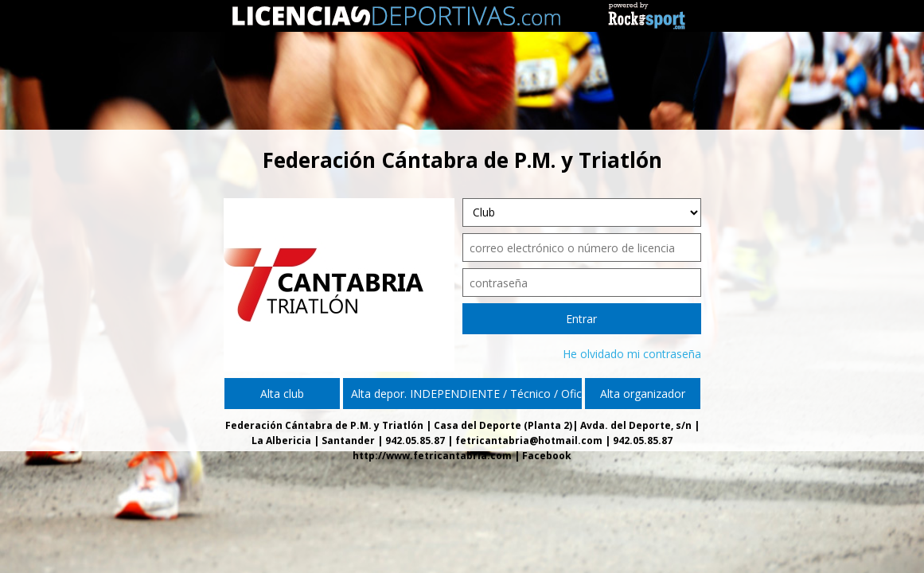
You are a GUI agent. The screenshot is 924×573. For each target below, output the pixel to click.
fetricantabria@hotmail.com (529, 440)
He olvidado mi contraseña (632, 354)
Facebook (547, 456)
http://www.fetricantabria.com (432, 456)
